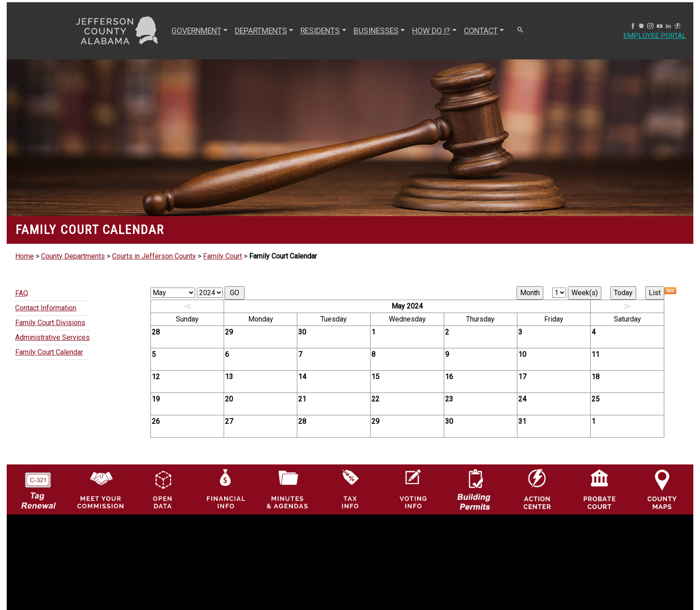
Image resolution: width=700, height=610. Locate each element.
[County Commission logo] (100, 489)
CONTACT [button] (480, 31)
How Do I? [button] (431, 31)
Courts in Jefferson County (154, 256)
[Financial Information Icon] (225, 489)
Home (25, 256)
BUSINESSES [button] (376, 31)
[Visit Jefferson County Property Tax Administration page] (350, 489)
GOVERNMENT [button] (196, 31)
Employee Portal (654, 36)
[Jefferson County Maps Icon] (662, 489)
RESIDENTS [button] (320, 31)
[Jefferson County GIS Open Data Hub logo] (163, 489)
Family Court (223, 256)
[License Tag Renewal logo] (38, 487)
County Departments (73, 256)
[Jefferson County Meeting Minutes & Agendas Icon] (287, 489)
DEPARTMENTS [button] (260, 31)
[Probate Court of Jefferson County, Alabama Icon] (600, 489)
